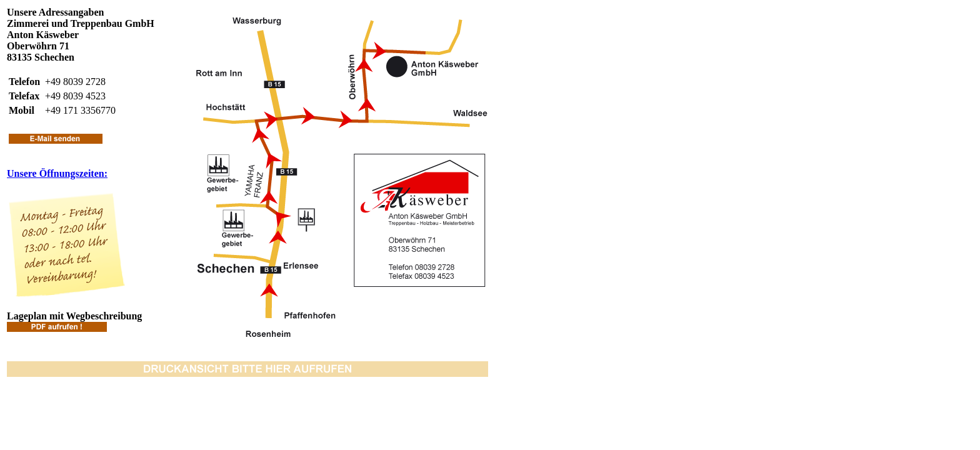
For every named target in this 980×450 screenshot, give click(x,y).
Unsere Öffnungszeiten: (57, 173)
